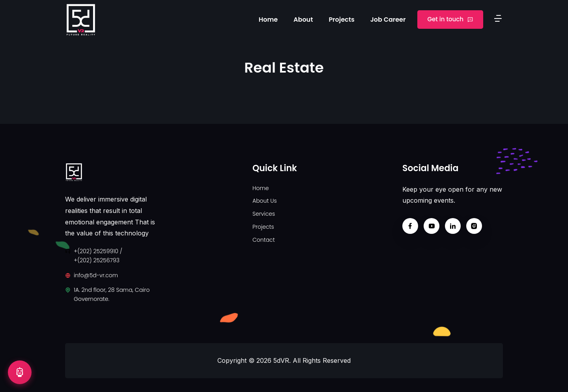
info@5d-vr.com (96, 275)
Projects (341, 20)
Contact (264, 240)
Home (268, 20)
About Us (265, 201)
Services (264, 214)
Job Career (388, 20)
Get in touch (450, 19)
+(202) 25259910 (96, 251)
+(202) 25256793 (97, 260)
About (303, 20)
